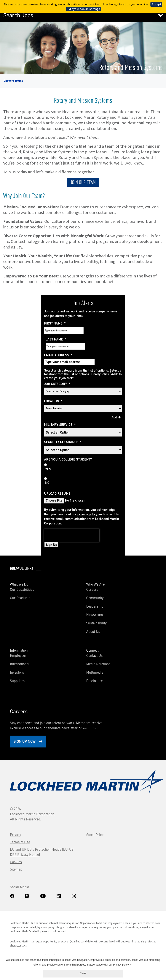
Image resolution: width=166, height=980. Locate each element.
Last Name (95, 323)
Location (56, 385)
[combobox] (83, 393)
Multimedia (95, 656)
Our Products (21, 582)
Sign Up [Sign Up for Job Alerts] (54, 529)
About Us (93, 616)
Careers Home (13, 81)
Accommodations (43, 940)
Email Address (61, 339)
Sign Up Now (25, 726)
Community (95, 582)
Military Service (62, 409)
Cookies (16, 846)
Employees (19, 640)
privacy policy (90, 498)
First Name (57, 323)
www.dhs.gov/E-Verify (30, 951)
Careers (92, 573)
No (50, 467)
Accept (156, 4)
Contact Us (94, 640)
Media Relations (98, 648)
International (20, 648)
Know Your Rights (21, 940)
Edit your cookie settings (84, 9)
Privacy (16, 819)
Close (83, 973)
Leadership (95, 590)
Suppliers (18, 665)
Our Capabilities (22, 573)
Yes (50, 453)
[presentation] (74, 520)
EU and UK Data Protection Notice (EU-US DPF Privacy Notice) (42, 836)
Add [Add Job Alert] (112, 401)
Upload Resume (60, 478)
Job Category (60, 368)
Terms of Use (20, 826)
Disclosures (95, 665)
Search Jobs (18, 15)
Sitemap (17, 853)
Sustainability (96, 607)
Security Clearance (65, 426)
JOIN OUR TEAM (83, 182)
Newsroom (95, 599)
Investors (24, 656)
